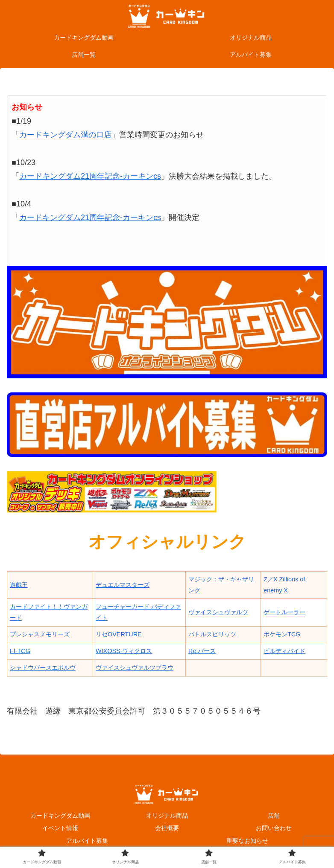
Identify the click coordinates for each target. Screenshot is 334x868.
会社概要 (167, 828)
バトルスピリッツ (212, 634)
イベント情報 (60, 828)
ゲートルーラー (284, 612)
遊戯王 (19, 585)
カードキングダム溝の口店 (65, 135)
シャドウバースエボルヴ (43, 668)
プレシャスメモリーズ (40, 634)
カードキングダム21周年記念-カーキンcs (90, 176)
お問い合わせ (274, 828)
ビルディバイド (284, 651)
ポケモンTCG (282, 634)
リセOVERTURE (119, 634)
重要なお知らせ (247, 841)
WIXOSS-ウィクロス (124, 651)
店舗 (274, 816)
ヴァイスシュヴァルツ (218, 612)
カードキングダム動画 (60, 816)
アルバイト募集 (87, 841)
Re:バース (202, 651)
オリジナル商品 (167, 816)
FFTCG (20, 651)
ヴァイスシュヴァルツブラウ (135, 668)
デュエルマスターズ (123, 585)
